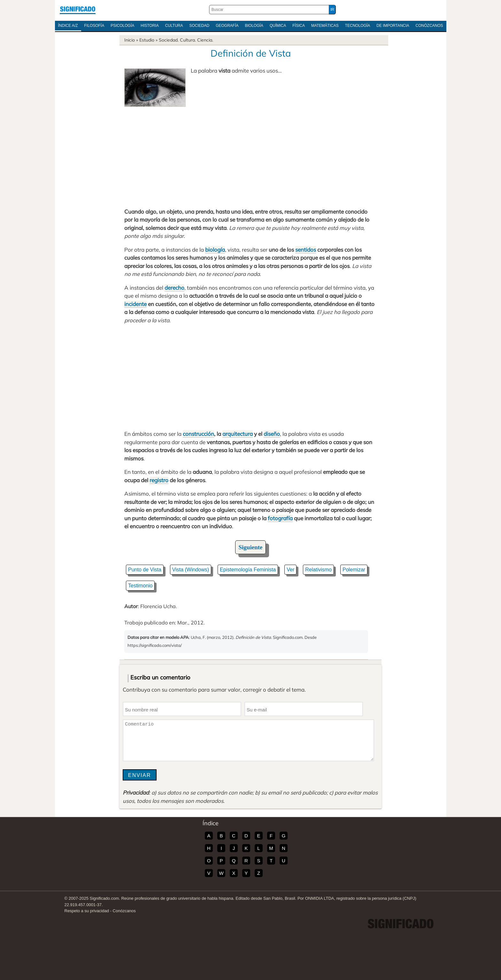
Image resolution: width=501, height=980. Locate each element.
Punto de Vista (145, 570)
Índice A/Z (68, 26)
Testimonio (140, 586)
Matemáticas (325, 26)
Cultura (174, 26)
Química (278, 26)
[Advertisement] (250, 155)
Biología (254, 26)
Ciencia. (205, 40)
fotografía (280, 518)
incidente (135, 304)
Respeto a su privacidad (87, 911)
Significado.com (78, 10)
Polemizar (354, 570)
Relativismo (318, 570)
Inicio (130, 40)
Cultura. (188, 40)
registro (159, 480)
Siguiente (251, 547)
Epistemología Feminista (248, 570)
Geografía (227, 26)
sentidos (306, 250)
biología (215, 250)
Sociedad (199, 26)
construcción (198, 434)
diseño (272, 434)
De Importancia (393, 26)
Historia (150, 26)
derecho (174, 288)
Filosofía (94, 26)
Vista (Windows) (191, 570)
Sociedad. (169, 40)
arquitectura (238, 434)
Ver (290, 570)
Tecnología (358, 26)
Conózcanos (429, 26)
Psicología (122, 26)
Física (299, 26)
